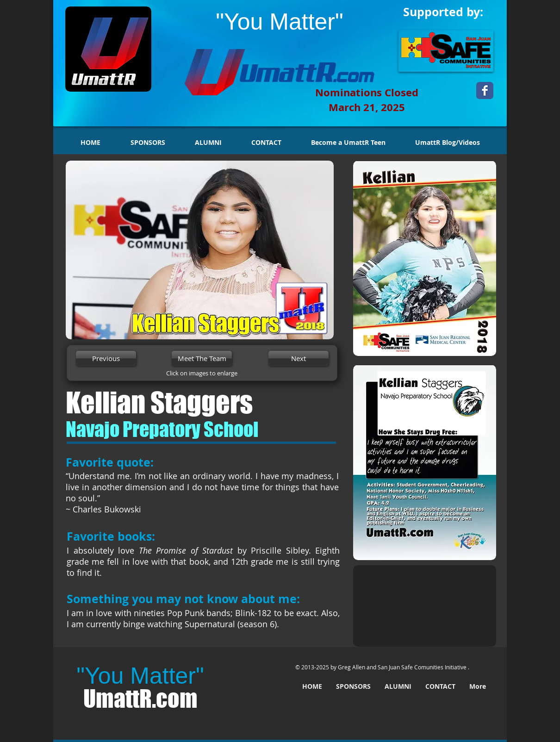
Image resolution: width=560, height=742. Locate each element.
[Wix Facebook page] (485, 90)
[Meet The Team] (202, 359)
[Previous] (106, 359)
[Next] (299, 359)
